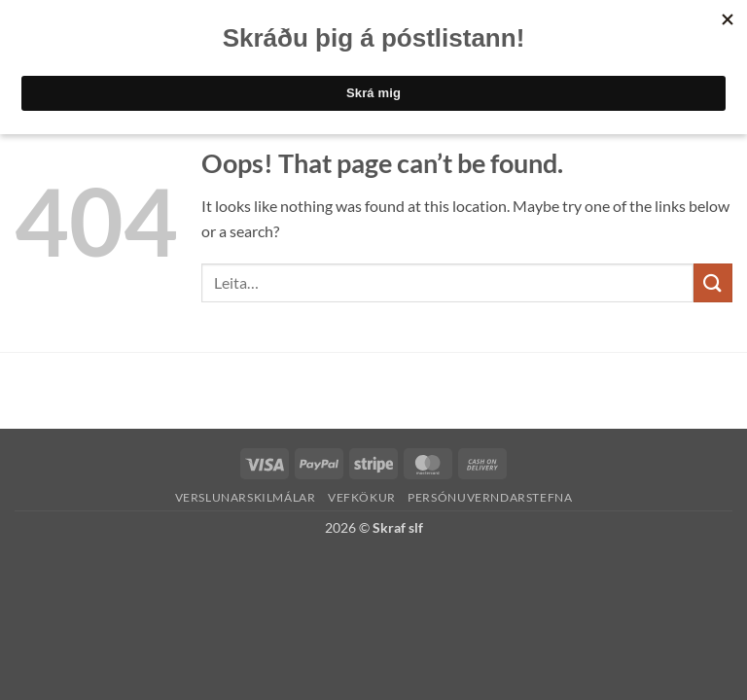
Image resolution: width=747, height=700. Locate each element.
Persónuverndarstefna (490, 497)
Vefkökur (362, 497)
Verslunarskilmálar (246, 497)
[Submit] (713, 282)
